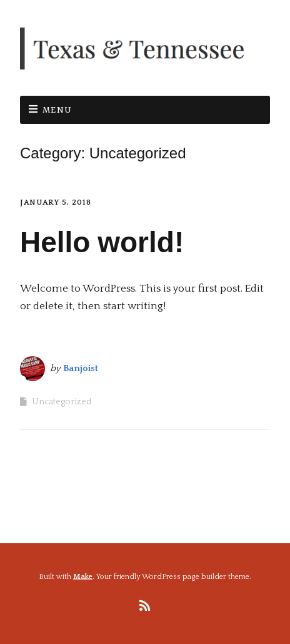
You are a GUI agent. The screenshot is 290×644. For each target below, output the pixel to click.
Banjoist (81, 368)
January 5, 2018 (56, 202)
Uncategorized (62, 402)
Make (83, 577)
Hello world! (102, 242)
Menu (57, 110)
